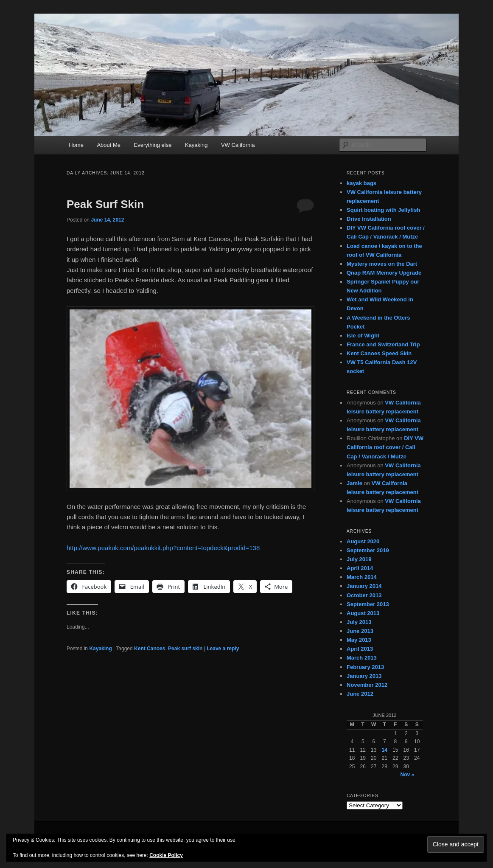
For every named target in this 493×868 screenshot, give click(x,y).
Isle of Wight (363, 336)
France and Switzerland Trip (383, 344)
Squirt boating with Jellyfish (383, 210)
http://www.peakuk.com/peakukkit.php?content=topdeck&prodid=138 (163, 548)
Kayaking (196, 145)
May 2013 (359, 640)
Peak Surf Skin (105, 204)
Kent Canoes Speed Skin (379, 353)
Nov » (408, 775)
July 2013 (359, 622)
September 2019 (368, 550)
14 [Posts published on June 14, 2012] (385, 750)
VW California (238, 145)
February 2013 (365, 667)
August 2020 (363, 541)
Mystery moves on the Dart (382, 264)
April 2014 (360, 568)
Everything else (153, 145)
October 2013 (364, 595)
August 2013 (363, 613)
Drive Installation (369, 219)
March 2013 (362, 658)
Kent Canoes (150, 649)
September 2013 (368, 604)
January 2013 (364, 676)
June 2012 (360, 694)
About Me (109, 145)
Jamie (354, 483)
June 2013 (360, 631)
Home (76, 145)
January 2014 (364, 586)
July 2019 (359, 559)
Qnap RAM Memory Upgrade (384, 273)
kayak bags (361, 183)
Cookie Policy (166, 855)
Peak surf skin (185, 649)
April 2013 (360, 649)
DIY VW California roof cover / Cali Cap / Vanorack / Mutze (385, 447)
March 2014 (362, 577)
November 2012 (367, 685)
